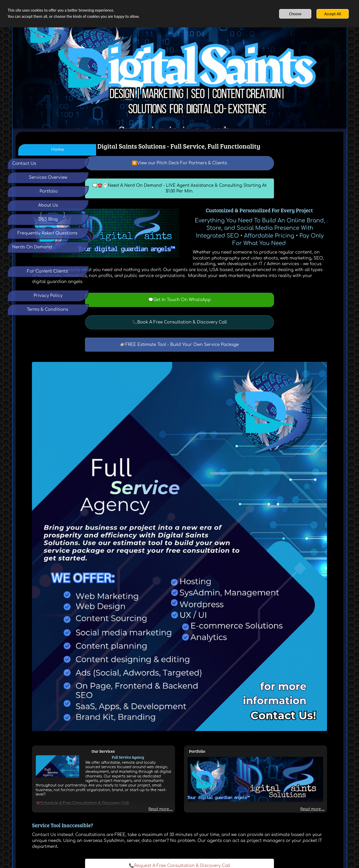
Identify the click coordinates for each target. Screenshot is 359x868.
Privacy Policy (156, 819)
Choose (295, 14)
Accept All (333, 14)
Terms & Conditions (183, 819)
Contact (207, 819)
